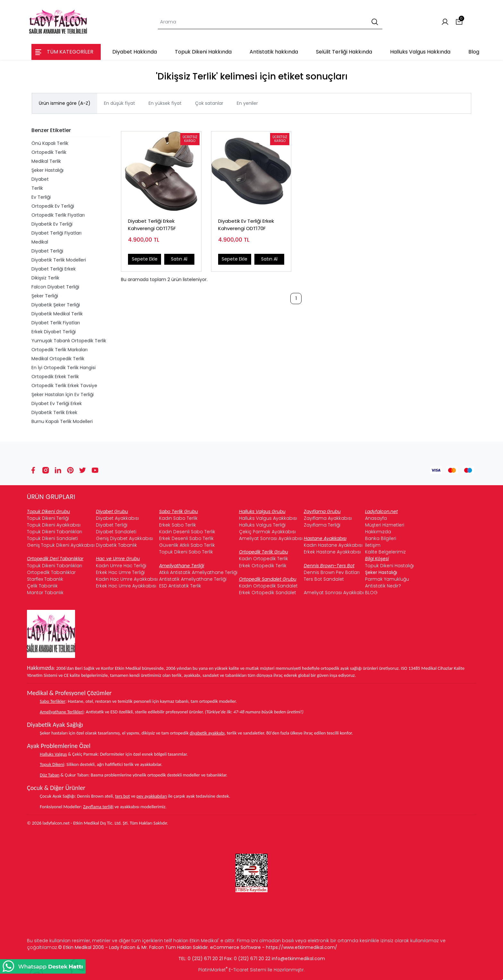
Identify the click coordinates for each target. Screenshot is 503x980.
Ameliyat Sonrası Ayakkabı (334, 593)
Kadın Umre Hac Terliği (121, 566)
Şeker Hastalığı (47, 170)
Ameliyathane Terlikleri (62, 712)
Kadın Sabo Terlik (178, 518)
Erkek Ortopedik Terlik (263, 566)
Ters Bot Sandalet (324, 579)
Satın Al (179, 259)
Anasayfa (376, 518)
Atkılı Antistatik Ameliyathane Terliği (198, 572)
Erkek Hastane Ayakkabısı (332, 552)
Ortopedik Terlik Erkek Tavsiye (64, 386)
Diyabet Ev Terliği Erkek (57, 403)
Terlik (37, 188)
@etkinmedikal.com (303, 959)
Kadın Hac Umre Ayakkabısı (127, 579)
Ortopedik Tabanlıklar (51, 572)
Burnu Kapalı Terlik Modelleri (62, 421)
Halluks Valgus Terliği (262, 525)
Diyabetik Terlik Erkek (54, 412)
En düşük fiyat (119, 103)
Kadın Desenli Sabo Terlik (187, 532)
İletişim (373, 545)
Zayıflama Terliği (322, 525)
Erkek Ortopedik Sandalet (268, 593)
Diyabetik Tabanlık (116, 545)
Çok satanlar (209, 103)
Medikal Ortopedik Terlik (58, 359)
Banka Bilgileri (381, 538)
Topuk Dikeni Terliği (48, 518)
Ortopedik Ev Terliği (53, 206)
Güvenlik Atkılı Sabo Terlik (187, 545)
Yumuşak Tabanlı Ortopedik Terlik (69, 341)
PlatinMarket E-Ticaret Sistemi (232, 970)
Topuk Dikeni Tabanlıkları (55, 532)
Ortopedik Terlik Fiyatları (58, 215)
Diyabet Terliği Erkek (54, 269)
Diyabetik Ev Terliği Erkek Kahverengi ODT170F (246, 225)
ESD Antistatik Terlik (180, 586)
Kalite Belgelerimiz (385, 552)
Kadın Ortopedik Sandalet (268, 586)
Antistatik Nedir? (383, 586)
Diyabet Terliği (47, 251)
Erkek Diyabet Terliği (54, 332)
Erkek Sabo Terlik (178, 525)
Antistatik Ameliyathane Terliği (193, 579)
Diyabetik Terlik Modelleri (59, 260)
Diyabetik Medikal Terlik (57, 314)
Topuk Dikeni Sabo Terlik (186, 552)
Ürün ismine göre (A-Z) (65, 103)
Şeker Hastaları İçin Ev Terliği (63, 394)
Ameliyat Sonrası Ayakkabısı (271, 538)
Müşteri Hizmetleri (385, 525)
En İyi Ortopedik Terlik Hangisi (64, 368)
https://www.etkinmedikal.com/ (302, 947)
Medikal (40, 242)
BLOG (371, 593)
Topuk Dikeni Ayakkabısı (54, 525)
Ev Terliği (41, 197)
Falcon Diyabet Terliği (55, 287)
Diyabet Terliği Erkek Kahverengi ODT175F (152, 225)
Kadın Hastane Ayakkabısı (333, 545)
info (276, 959)
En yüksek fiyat (165, 103)
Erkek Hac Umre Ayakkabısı (126, 586)
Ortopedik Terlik (49, 152)
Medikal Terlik (46, 161)
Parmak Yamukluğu (387, 579)
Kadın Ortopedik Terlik (264, 559)
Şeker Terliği (45, 296)
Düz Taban (50, 775)
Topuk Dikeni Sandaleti (52, 538)
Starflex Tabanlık (45, 579)
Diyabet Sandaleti (116, 532)
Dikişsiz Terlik (45, 278)
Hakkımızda (378, 532)
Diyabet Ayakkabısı (117, 518)
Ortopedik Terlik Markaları (60, 350)
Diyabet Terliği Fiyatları (56, 233)
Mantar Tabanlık (45, 593)
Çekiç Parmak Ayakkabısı (267, 532)
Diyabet (40, 179)
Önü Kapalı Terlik (50, 143)
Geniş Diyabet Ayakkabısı (124, 538)
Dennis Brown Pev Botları (332, 572)
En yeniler (247, 103)
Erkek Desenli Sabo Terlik (186, 538)
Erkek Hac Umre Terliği (120, 572)
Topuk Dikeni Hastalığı (389, 566)
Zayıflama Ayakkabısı (328, 518)
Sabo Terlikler (53, 701)
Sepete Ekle (145, 259)
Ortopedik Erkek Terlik (55, 377)
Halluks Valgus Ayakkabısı (268, 518)
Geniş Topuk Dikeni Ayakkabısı (61, 545)
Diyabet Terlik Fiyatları (56, 323)
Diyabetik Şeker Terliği (56, 305)
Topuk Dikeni (52, 764)
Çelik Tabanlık (42, 586)
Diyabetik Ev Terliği (52, 224)
